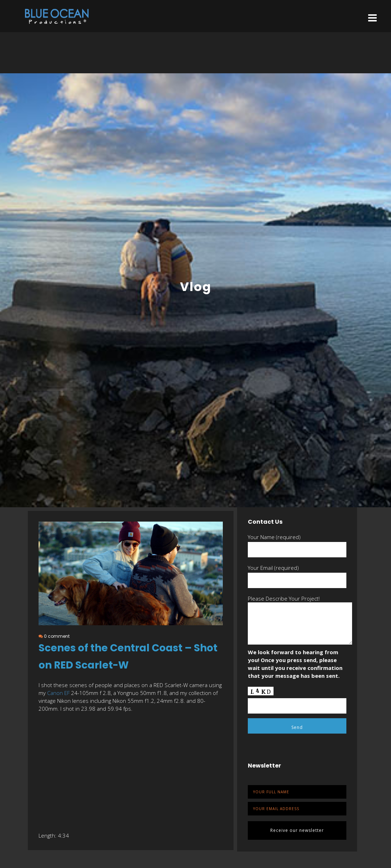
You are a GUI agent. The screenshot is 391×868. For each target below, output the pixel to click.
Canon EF (58, 693)
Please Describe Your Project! (284, 598)
